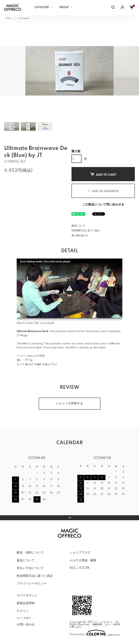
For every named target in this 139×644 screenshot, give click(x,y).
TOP (8, 18)
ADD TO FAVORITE (103, 191)
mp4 (50, 323)
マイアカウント (27, 596)
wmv (43, 323)
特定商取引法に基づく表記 (85, 231)
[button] (70, 288)
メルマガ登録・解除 (83, 560)
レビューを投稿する (69, 403)
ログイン (23, 611)
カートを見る (24, 618)
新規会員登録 (26, 603)
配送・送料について (30, 553)
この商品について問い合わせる (103, 205)
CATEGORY (42, 7)
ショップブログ (80, 553)
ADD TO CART (103, 174)
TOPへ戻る (69, 518)
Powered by (95, 633)
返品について (78, 226)
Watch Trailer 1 (26, 323)
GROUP (64, 7)
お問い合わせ (26, 625)
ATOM (84, 568)
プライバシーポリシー (32, 584)
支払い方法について (30, 568)
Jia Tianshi (24, 18)
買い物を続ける (80, 236)
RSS (73, 568)
